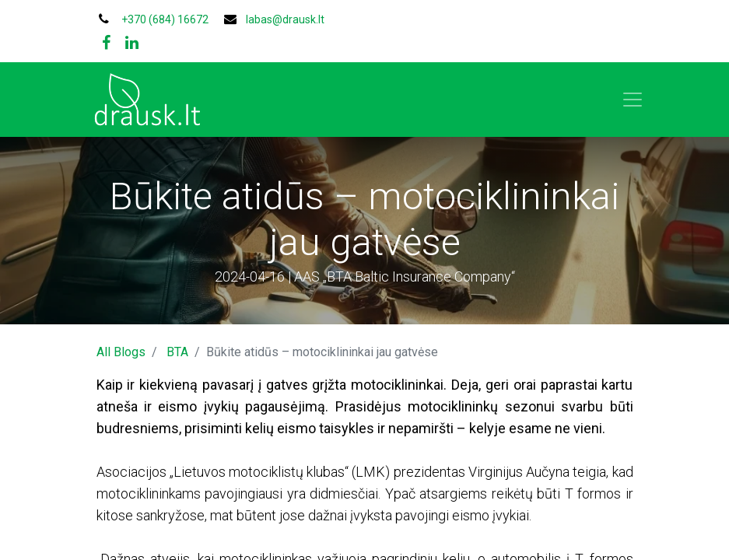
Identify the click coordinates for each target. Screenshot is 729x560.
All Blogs (121, 352)
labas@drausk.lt (285, 19)
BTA (177, 352)
